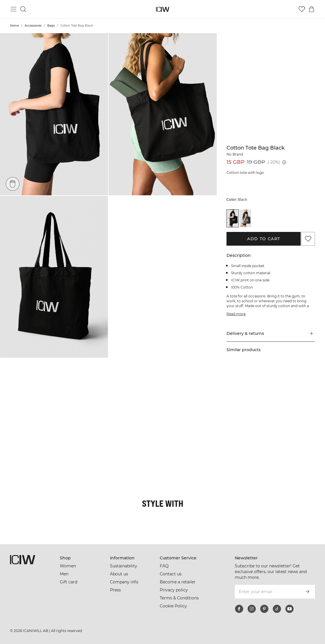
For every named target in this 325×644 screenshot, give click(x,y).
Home (14, 26)
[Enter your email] (267, 592)
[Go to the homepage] (162, 9)
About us (119, 574)
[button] (54, 114)
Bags (51, 26)
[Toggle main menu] (13, 9)
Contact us (171, 574)
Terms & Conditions (179, 598)
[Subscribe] (308, 592)
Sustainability (124, 566)
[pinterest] (264, 609)
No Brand (235, 154)
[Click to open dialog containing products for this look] (27, 399)
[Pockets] (13, 184)
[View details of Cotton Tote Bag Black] (233, 218)
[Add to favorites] (308, 239)
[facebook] (239, 609)
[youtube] (289, 609)
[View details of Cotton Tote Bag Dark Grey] (245, 218)
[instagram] (252, 609)
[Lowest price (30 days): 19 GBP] (284, 162)
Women (68, 566)
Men (64, 574)
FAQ (164, 566)
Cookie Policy (173, 606)
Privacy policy (174, 590)
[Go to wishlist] (302, 9)
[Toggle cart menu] (312, 9)
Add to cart (264, 239)
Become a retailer (178, 582)
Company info (124, 582)
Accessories (33, 26)
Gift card (69, 582)
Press (115, 590)
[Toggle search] (23, 9)
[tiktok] (277, 609)
